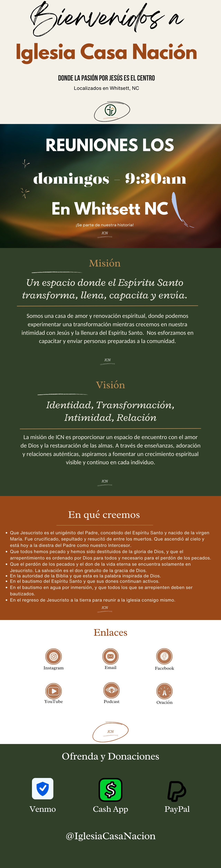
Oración (164, 702)
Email (110, 668)
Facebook (165, 668)
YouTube (54, 701)
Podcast (112, 701)
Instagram (54, 668)
